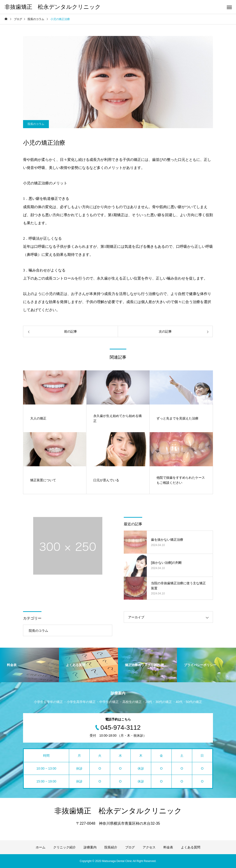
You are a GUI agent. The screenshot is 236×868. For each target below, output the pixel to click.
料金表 (168, 847)
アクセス (149, 847)
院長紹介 (111, 847)
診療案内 (90, 847)
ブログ (130, 847)
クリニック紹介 (65, 847)
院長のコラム (36, 124)
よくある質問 (191, 847)
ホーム (41, 847)
